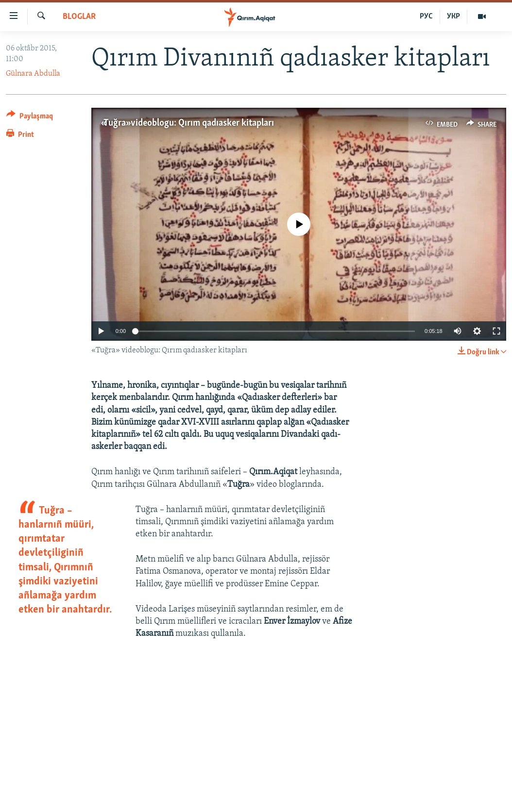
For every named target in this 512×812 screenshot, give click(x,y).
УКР (453, 17)
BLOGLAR (79, 17)
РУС (426, 17)
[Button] (30, 118)
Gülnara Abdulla (33, 74)
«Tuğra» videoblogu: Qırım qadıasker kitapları (188, 123)
